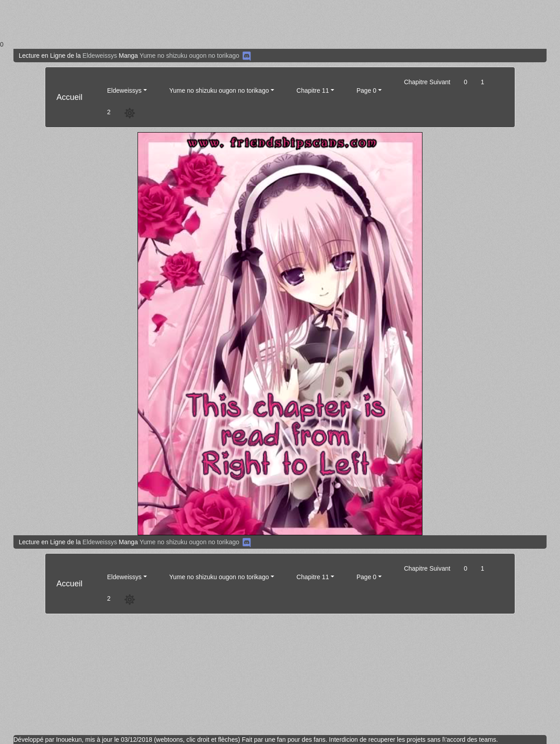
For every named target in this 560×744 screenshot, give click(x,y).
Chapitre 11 (313, 90)
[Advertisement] (269, 20)
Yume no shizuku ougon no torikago (189, 56)
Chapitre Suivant (427, 82)
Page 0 (366, 90)
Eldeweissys (100, 56)
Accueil (69, 97)
